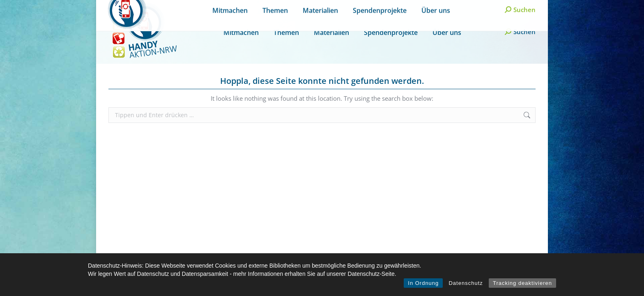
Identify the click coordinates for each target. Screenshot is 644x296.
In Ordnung (423, 283)
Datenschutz (466, 283)
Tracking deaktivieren (522, 283)
